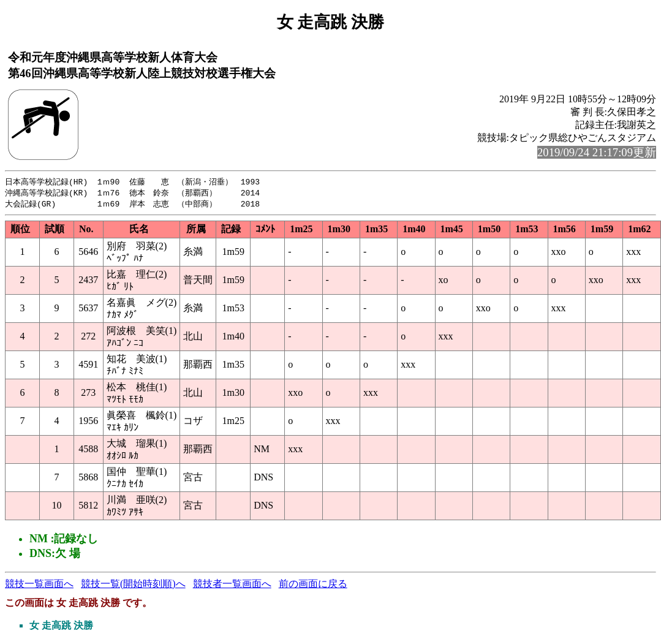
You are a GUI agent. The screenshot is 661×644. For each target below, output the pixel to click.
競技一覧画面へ (39, 585)
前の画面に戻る (313, 585)
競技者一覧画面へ (232, 585)
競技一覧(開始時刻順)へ (133, 585)
